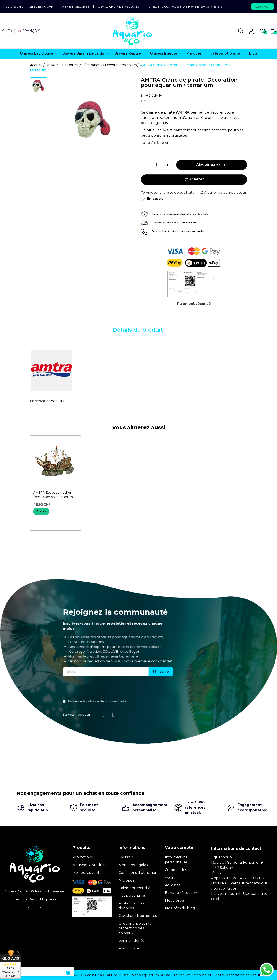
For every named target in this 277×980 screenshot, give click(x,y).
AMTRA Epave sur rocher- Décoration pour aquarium (53, 495)
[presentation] (217, 689)
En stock (38, 401)
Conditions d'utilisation (138, 873)
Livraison (126, 857)
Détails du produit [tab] (138, 330)
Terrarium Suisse (29, 975)
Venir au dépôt (131, 941)
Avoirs (170, 878)
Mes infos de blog (180, 908)
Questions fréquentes (138, 916)
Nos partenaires (132, 896)
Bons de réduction (181, 893)
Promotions (83, 857)
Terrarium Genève (62, 975)
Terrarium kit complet (192, 975)
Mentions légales (133, 865)
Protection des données (131, 906)
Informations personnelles (176, 860)
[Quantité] (156, 165)
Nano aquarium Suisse (151, 975)
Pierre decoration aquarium (238, 975)
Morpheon (48, 899)
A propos (126, 880)
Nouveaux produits (89, 865)
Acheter (194, 179)
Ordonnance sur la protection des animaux (135, 928)
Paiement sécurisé (75, 6)
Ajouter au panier (212, 165)
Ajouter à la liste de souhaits (167, 193)
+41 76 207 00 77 (252, 878)
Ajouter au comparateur (223, 193)
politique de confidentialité (227, 702)
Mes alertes (175, 900)
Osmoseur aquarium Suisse (105, 975)
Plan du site (129, 948)
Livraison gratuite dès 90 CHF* (31, 6)
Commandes (176, 870)
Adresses (172, 885)
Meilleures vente (87, 873)
